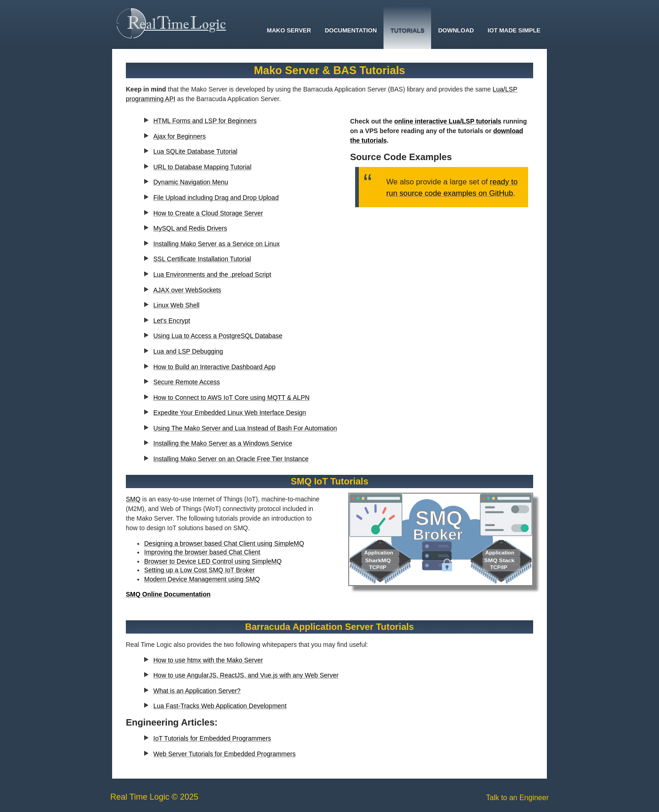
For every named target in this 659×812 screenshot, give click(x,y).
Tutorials (407, 30)
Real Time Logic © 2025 (154, 797)
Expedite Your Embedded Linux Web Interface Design (230, 413)
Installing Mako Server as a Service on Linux (216, 244)
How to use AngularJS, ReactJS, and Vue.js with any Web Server (246, 675)
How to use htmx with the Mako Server (208, 660)
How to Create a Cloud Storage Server (208, 213)
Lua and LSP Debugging (188, 351)
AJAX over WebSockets (187, 290)
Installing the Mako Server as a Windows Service (223, 443)
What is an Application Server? (197, 691)
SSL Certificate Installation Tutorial (202, 259)
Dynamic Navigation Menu (191, 182)
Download (456, 30)
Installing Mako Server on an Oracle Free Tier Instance (231, 459)
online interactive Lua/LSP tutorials (448, 121)
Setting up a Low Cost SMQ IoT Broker (200, 570)
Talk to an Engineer (517, 798)
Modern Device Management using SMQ (202, 579)
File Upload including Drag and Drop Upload (216, 198)
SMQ (133, 499)
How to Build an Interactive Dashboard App (214, 367)
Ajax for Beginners (179, 136)
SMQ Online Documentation (168, 594)
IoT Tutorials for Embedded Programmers (212, 738)
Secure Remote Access (187, 382)
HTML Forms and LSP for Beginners (205, 121)
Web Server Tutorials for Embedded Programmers (224, 754)
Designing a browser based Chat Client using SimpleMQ (224, 543)
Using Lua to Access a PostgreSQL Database (218, 336)
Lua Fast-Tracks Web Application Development (220, 706)
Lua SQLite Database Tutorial (195, 151)
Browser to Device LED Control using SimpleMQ (213, 561)
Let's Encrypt (172, 321)
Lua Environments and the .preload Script (212, 274)
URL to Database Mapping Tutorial (202, 167)
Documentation (351, 30)
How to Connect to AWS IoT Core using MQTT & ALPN (231, 398)
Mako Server (289, 30)
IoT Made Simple (514, 30)
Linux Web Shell (176, 305)
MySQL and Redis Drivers (190, 228)
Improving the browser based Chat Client (202, 552)
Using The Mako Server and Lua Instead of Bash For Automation (245, 428)
